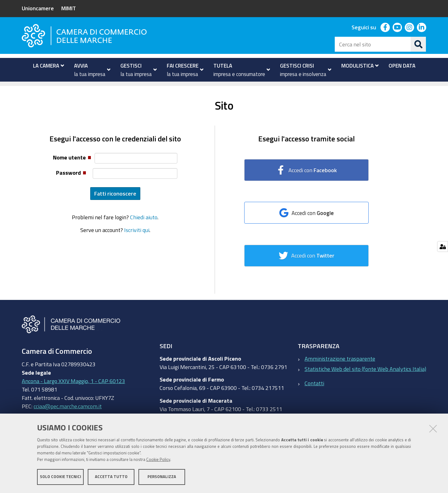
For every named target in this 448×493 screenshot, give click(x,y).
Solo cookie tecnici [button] (61, 477)
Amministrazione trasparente (340, 368)
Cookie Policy (158, 460)
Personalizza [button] (162, 477)
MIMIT (69, 8)
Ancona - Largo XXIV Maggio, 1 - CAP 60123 (73, 391)
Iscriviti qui (137, 239)
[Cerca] (418, 44)
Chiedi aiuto (144, 227)
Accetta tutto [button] (111, 477)
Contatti (314, 393)
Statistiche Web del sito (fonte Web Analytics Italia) (365, 378)
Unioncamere (38, 8)
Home (26, 88)
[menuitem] (46, 66)
